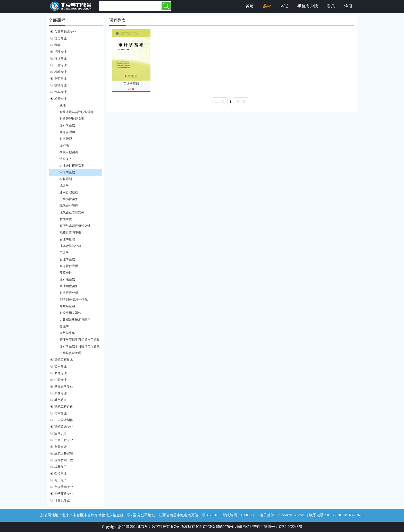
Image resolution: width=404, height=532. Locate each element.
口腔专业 (61, 65)
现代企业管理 (69, 206)
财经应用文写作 (70, 313)
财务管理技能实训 (72, 119)
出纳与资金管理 (70, 353)
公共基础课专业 (65, 32)
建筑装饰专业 (64, 427)
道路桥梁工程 (64, 460)
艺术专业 (61, 366)
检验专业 (61, 72)
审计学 (64, 253)
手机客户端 (308, 6)
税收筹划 (66, 179)
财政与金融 (67, 306)
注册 (348, 6)
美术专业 (61, 413)
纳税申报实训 (69, 152)
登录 (331, 6)
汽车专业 (61, 92)
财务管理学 (67, 132)
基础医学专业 (64, 387)
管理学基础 (67, 259)
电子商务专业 (64, 494)
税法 (63, 105)
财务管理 (66, 139)
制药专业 (61, 79)
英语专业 (61, 38)
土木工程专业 (64, 440)
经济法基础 (67, 279)
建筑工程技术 (64, 360)
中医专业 (61, 380)
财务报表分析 (69, 293)
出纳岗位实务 (69, 199)
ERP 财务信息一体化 (74, 299)
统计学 (64, 186)
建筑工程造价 (64, 407)
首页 (250, 6)
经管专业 (61, 99)
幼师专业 (61, 373)
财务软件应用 (69, 266)
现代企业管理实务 (72, 212)
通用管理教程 (69, 192)
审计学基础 (67, 172)
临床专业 (61, 58)
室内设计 (61, 433)
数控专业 (61, 474)
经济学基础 (67, 125)
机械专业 (61, 85)
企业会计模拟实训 (72, 166)
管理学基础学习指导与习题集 (80, 340)
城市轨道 (61, 400)
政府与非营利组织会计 (75, 226)
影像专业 (61, 393)
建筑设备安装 (64, 453)
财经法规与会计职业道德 (77, 112)
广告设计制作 (64, 420)
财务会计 (61, 447)
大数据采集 (67, 333)
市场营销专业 (64, 487)
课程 (267, 6)
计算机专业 (62, 500)
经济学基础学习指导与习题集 (80, 346)
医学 (57, 45)
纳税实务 (66, 159)
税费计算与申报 (70, 233)
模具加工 (61, 467)
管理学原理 (67, 239)
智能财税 (66, 219)
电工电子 (61, 480)
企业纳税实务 (69, 286)
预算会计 (66, 273)
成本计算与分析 (70, 246)
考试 (284, 6)
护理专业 (61, 52)
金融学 (64, 326)
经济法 (64, 145)
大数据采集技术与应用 (75, 320)
